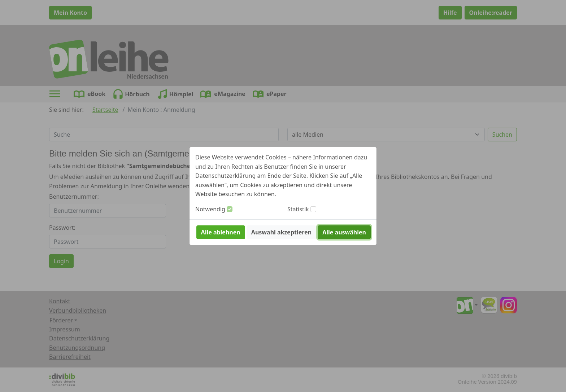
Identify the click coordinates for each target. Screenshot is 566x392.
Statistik (298, 209)
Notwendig (210, 209)
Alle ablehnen (221, 232)
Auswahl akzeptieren (281, 232)
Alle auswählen (344, 232)
